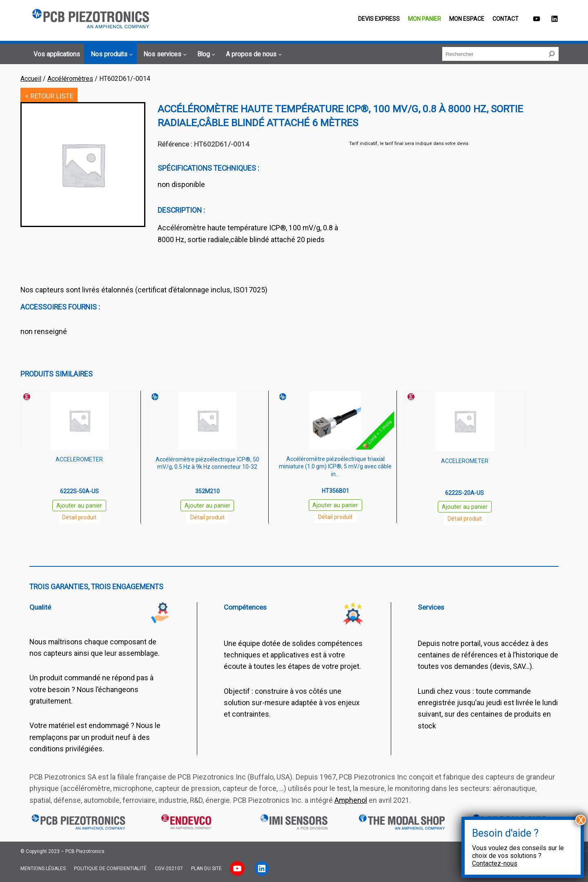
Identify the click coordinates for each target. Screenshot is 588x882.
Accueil (31, 79)
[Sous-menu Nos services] (164, 54)
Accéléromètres (70, 79)
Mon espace (467, 19)
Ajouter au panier (79, 506)
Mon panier (424, 19)
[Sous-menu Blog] (205, 54)
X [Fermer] (581, 820)
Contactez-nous (495, 863)
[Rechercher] (552, 54)
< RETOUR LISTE (49, 96)
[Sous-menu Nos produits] (110, 54)
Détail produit (79, 517)
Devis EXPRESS (379, 19)
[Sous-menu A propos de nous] (253, 54)
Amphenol (351, 800)
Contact (506, 19)
